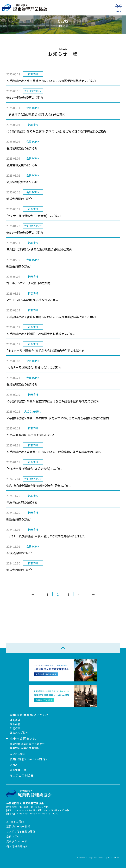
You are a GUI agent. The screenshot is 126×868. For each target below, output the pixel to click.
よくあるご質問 (15, 821)
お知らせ (15, 765)
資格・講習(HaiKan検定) (29, 759)
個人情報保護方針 (17, 846)
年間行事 (15, 728)
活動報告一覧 (18, 770)
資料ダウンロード (17, 841)
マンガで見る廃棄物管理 (21, 831)
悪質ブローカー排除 (18, 826)
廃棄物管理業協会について (30, 715)
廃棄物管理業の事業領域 (25, 748)
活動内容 (15, 724)
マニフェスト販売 (22, 775)
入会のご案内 (18, 754)
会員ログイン (14, 836)
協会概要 (15, 720)
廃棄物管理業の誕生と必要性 (27, 744)
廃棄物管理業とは (23, 739)
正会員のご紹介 (19, 732)
